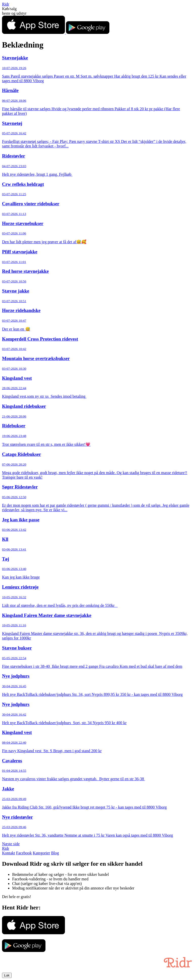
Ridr (6, 4)
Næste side (11, 844)
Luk (7, 975)
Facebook (24, 853)
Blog (55, 853)
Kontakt (9, 853)
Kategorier (41, 853)
